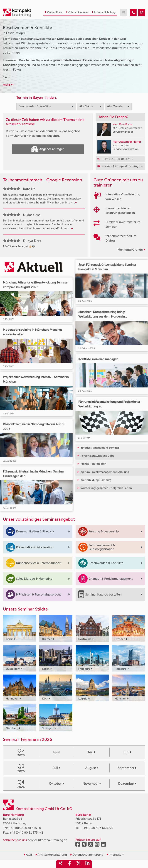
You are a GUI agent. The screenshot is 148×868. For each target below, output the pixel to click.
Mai (92, 752)
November (92, 784)
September (127, 768)
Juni (127, 752)
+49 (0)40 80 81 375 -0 (25, 828)
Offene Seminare (77, 12)
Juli (56, 768)
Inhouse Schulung (104, 12)
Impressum (115, 855)
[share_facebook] (70, 864)
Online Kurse (54, 12)
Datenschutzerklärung (87, 855)
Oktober (56, 784)
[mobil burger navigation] (124, 13)
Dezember (127, 784)
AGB (28, 855)
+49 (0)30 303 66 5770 (97, 828)
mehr (8, 85)
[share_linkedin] (87, 864)
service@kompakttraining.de (48, 840)
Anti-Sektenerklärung (51, 855)
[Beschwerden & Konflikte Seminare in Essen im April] (133, 13)
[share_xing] (61, 864)
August (92, 768)
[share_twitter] (78, 864)
